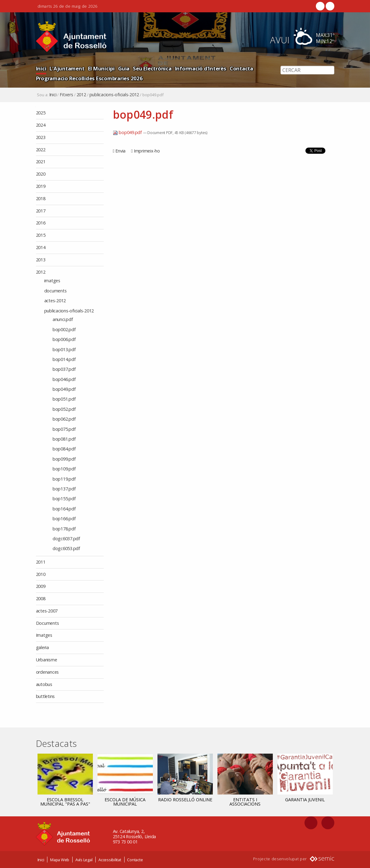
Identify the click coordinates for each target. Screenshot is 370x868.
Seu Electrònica (152, 68)
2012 (81, 95)
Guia (124, 68)
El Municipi (101, 68)
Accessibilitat (110, 860)
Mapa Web (60, 860)
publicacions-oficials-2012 (114, 95)
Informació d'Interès (201, 68)
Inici (41, 68)
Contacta (241, 68)
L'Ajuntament (67, 68)
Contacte (135, 860)
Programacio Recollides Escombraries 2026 (89, 78)
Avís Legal (84, 860)
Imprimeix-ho (147, 151)
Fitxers (66, 95)
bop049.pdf (128, 132)
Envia (120, 151)
